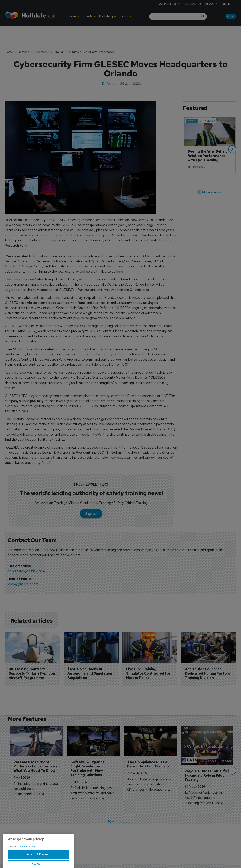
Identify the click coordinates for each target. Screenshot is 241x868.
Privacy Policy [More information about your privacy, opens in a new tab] (27, 860)
